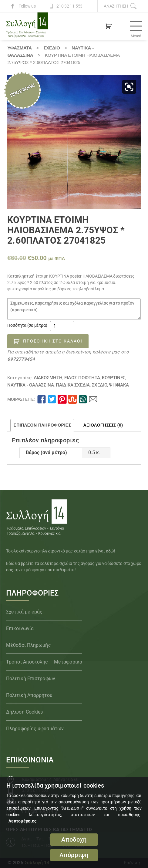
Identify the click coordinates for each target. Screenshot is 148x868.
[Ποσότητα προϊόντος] (62, 326)
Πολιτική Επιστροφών (31, 679)
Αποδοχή (74, 840)
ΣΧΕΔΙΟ (52, 48)
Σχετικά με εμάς (24, 612)
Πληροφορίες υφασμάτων (35, 729)
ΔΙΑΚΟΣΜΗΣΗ (48, 378)
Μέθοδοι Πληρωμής (29, 645)
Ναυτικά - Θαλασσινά (30, 385)
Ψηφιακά (119, 385)
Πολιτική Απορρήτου (29, 695)
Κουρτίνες (114, 378)
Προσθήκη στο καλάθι (53, 341)
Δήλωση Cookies (24, 712)
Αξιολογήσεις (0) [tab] (103, 425)
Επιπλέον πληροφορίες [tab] (42, 425)
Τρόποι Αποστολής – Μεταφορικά (44, 662)
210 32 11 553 (69, 6)
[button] (129, 87)
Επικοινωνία (20, 628)
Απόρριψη (74, 855)
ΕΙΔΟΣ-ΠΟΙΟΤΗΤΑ (82, 378)
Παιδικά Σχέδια (73, 385)
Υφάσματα (19, 48)
